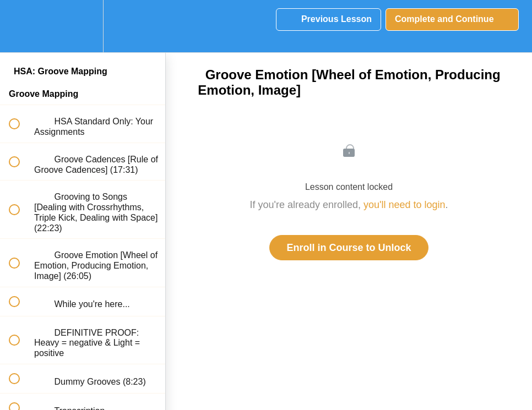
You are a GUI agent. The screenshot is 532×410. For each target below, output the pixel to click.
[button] (20, 26)
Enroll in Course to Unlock (349, 248)
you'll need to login (405, 205)
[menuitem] (83, 26)
